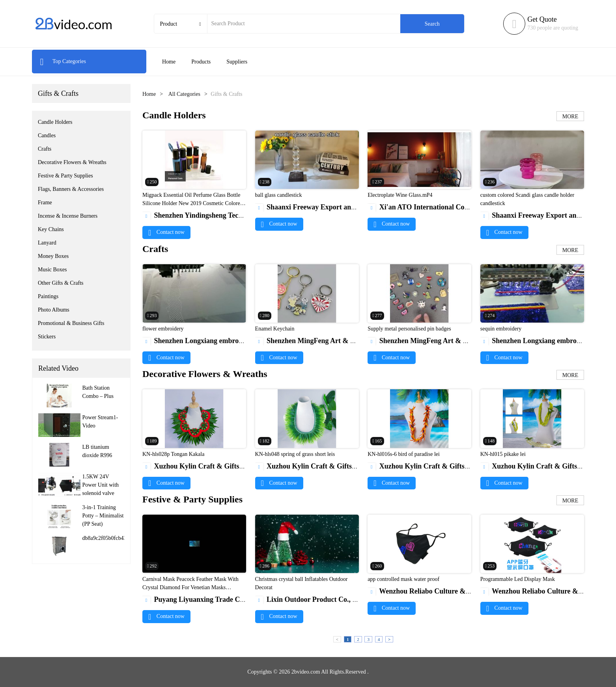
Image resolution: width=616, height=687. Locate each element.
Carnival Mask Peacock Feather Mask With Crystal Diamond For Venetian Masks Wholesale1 (190, 587)
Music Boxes (52, 270)
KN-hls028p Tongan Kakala (173, 454)
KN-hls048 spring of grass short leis (295, 454)
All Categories (184, 94)
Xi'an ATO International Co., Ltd (424, 207)
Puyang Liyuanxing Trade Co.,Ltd (200, 599)
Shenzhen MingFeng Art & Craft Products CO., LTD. (342, 341)
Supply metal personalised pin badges (409, 329)
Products (201, 62)
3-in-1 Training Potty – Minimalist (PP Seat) (103, 516)
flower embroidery (163, 329)
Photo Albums (54, 310)
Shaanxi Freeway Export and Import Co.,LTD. (332, 207)
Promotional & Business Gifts (71, 323)
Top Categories (63, 61)
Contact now (166, 232)
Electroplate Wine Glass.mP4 (400, 195)
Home (169, 62)
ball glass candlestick (279, 195)
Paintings (48, 296)
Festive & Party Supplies (65, 176)
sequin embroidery (501, 329)
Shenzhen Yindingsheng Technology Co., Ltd (216, 215)
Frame (45, 203)
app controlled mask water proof (403, 579)
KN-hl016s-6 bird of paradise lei (404, 454)
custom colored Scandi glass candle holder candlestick (527, 199)
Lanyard (47, 243)
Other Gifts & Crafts (61, 283)
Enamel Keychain (275, 329)
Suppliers (237, 62)
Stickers (47, 337)
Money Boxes (53, 256)
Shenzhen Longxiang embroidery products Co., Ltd (226, 341)
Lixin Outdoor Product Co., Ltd (309, 599)
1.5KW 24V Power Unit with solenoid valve (101, 485)
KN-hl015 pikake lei (503, 454)
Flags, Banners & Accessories (71, 189)
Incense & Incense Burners (68, 216)
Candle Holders (55, 122)
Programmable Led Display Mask (518, 579)
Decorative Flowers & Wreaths (72, 162)
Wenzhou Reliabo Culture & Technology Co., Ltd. (449, 591)
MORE (570, 117)
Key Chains (51, 229)
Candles (47, 135)
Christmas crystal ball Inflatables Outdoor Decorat (301, 583)
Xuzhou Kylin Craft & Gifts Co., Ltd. (205, 466)
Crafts (45, 149)
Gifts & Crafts (58, 93)
